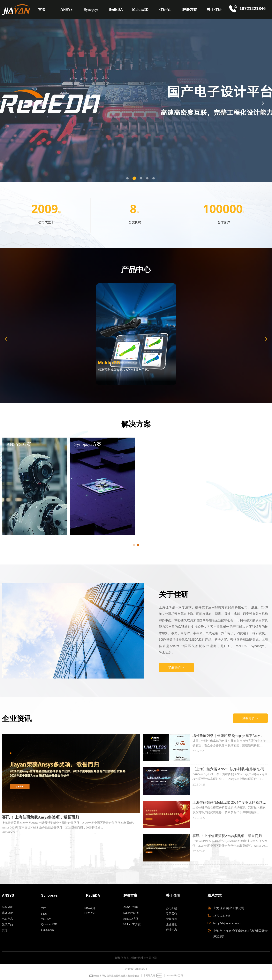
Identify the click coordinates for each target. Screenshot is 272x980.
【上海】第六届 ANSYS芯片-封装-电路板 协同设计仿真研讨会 (230, 769)
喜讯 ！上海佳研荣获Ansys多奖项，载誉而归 (227, 836)
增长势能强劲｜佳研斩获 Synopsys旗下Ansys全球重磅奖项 (229, 736)
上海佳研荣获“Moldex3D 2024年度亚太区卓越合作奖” (229, 803)
